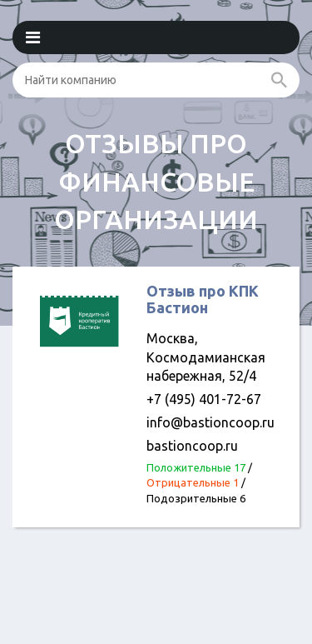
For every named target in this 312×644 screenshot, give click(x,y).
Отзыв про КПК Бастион (203, 299)
